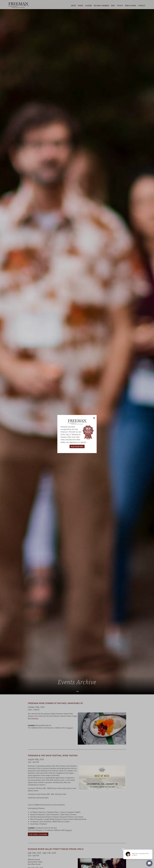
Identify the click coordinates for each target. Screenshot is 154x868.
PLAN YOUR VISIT (77, 447)
